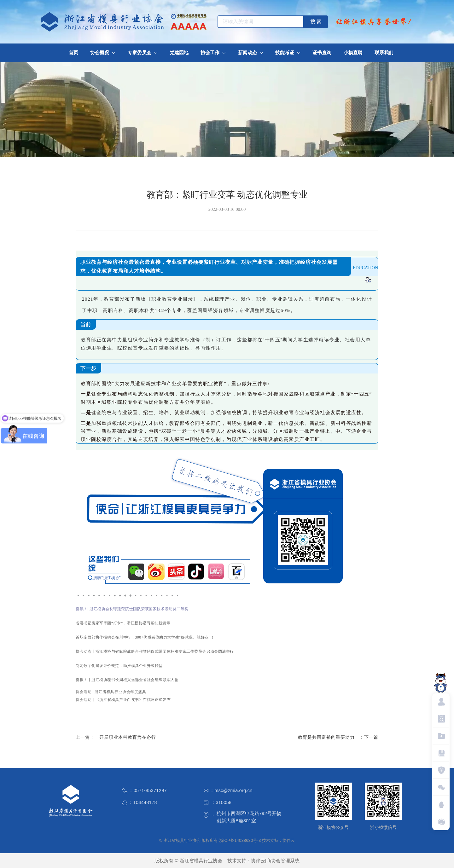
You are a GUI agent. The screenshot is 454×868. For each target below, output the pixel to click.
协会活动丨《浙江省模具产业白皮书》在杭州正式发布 (123, 700)
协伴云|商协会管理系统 (275, 861)
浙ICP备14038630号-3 (240, 840)
